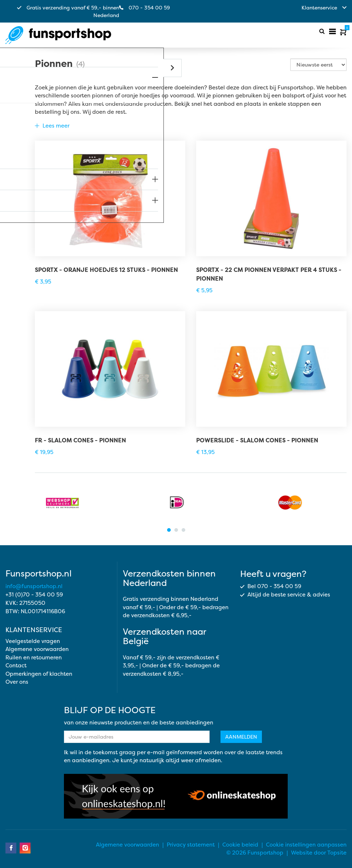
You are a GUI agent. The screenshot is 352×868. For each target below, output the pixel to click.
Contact (16, 665)
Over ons (17, 682)
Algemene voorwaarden (37, 649)
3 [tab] (183, 530)
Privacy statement (191, 845)
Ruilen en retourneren (34, 657)
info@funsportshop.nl (34, 586)
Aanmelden (241, 737)
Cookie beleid (240, 845)
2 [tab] (176, 530)
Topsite (337, 853)
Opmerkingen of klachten (39, 674)
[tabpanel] (62, 502)
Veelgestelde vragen (33, 641)
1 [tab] (169, 530)
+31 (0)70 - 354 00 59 (34, 594)
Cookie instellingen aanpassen (306, 845)
